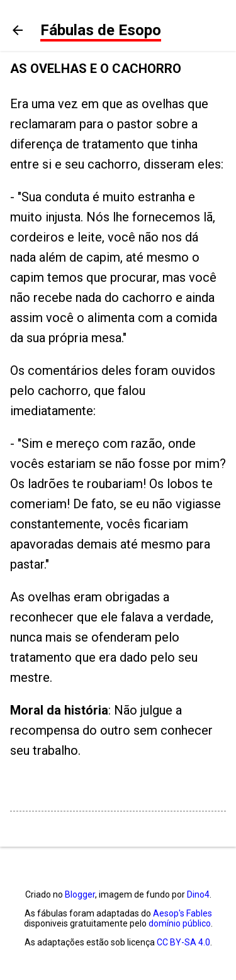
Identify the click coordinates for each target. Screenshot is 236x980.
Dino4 (198, 894)
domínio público (180, 923)
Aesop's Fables (183, 913)
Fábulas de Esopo (101, 30)
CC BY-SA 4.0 (183, 942)
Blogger (80, 894)
